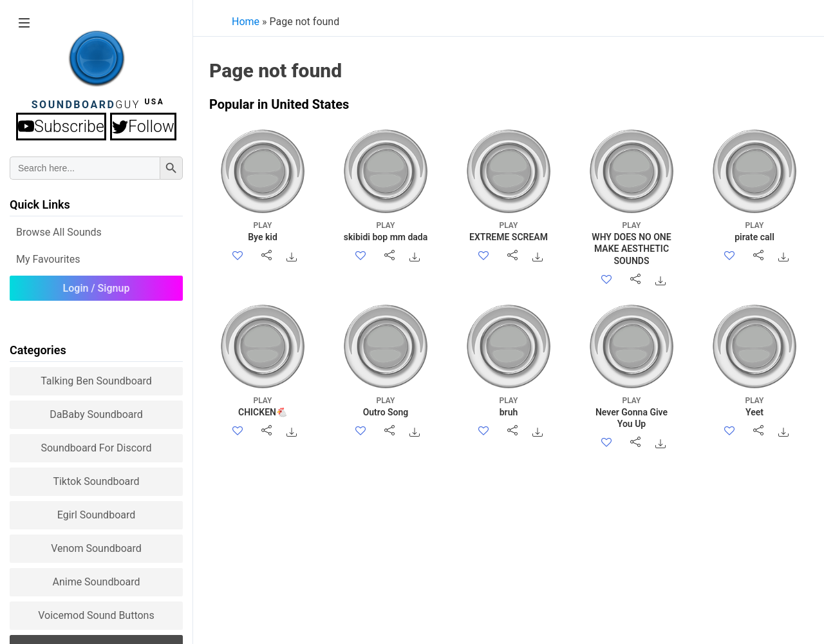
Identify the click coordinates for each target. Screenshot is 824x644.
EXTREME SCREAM (509, 231)
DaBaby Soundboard (96, 414)
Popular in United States (279, 104)
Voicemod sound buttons (96, 615)
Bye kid (263, 231)
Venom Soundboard (96, 548)
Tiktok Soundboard (96, 481)
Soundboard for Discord (96, 448)
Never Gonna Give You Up (632, 412)
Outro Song (386, 406)
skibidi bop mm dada (386, 231)
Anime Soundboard (96, 582)
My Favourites (48, 259)
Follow (143, 127)
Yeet (755, 406)
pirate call (755, 231)
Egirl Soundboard (97, 515)
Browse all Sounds (59, 232)
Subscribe (61, 127)
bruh (509, 406)
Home (246, 22)
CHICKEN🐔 (263, 406)
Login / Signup (97, 288)
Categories (38, 350)
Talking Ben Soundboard (96, 381)
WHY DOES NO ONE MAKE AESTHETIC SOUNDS (632, 243)
